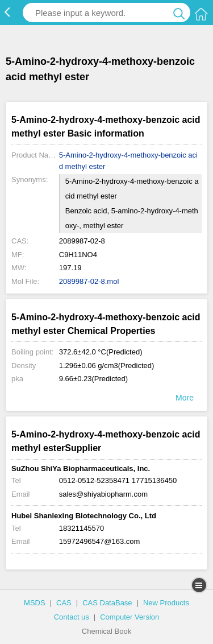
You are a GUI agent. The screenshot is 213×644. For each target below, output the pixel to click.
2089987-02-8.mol (89, 281)
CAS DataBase (107, 603)
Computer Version (130, 617)
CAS (64, 603)
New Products (166, 603)
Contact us (72, 617)
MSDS (35, 603)
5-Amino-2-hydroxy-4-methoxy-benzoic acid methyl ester (128, 161)
